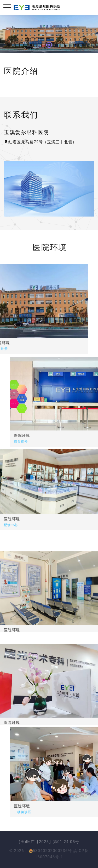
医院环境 (39, 435)
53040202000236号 (50, 851)
